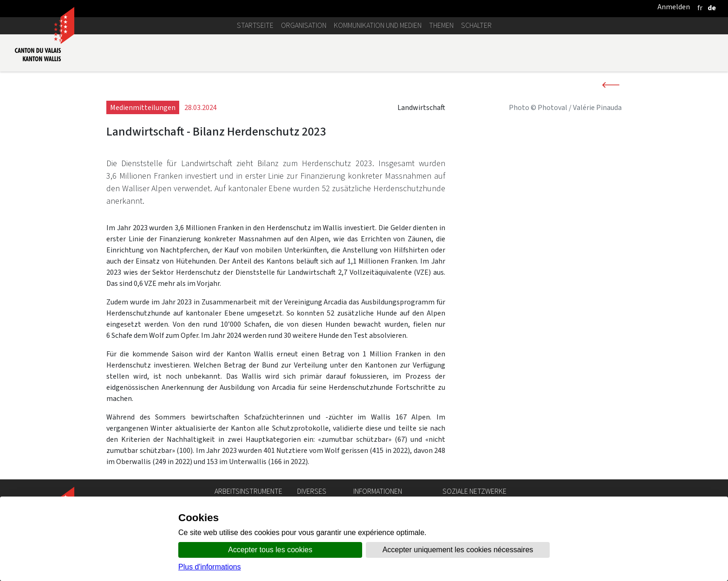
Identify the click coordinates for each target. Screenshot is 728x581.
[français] (700, 8)
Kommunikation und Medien (378, 25)
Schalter (476, 25)
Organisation (304, 25)
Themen (441, 25)
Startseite (255, 25)
